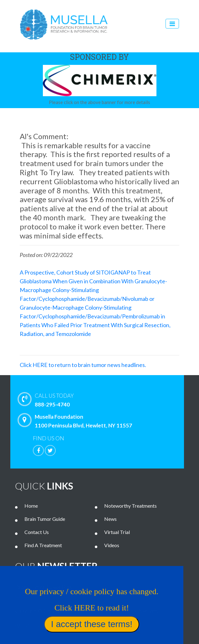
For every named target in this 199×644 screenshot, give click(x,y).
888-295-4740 (107, 400)
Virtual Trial (117, 532)
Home (31, 506)
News (110, 519)
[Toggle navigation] (172, 24)
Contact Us (37, 532)
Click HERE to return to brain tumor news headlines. (83, 365)
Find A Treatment (43, 545)
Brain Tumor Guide (45, 519)
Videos (112, 545)
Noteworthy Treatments (130, 506)
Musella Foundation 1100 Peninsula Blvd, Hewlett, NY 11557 (76, 421)
